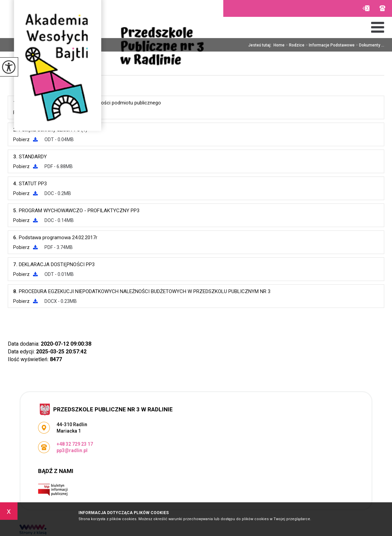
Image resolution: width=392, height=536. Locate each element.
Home (279, 45)
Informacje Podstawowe (330, 45)
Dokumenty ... (369, 45)
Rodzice (295, 45)
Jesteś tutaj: (261, 45)
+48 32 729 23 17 (382, 8)
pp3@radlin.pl (366, 8)
